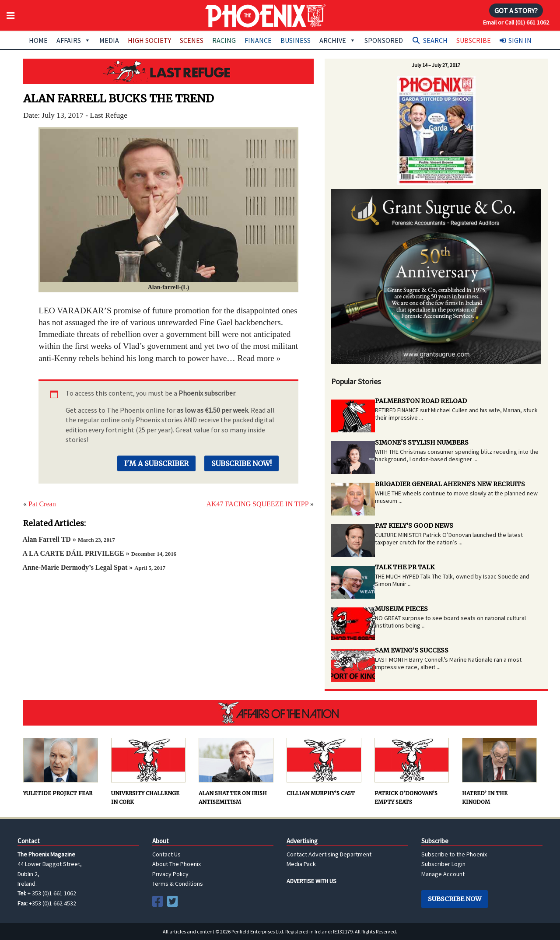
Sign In (520, 40)
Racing (224, 40)
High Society (149, 40)
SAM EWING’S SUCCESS (412, 650)
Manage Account (443, 874)
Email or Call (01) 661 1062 (516, 22)
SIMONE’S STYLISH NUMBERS (422, 442)
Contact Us (166, 854)
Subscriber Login (443, 864)
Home (38, 40)
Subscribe (474, 40)
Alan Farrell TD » (68, 539)
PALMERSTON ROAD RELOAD (421, 401)
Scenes (192, 40)
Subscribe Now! (241, 463)
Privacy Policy (170, 874)
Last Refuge (168, 71)
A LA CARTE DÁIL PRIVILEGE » (99, 553)
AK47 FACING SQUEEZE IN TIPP (257, 504)
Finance (258, 40)
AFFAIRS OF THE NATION (280, 713)
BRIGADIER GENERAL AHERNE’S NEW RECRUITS (450, 484)
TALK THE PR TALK (405, 567)
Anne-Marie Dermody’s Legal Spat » (94, 567)
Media (109, 40)
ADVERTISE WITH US (311, 881)
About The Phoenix (177, 864)
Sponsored (384, 40)
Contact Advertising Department (329, 854)
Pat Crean (42, 504)
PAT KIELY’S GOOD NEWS (414, 526)
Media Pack (301, 864)
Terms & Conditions (178, 884)
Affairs (73, 40)
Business (296, 40)
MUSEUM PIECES (401, 609)
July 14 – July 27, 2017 (436, 65)
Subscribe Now (455, 899)
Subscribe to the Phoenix (454, 854)
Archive (338, 40)
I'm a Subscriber (156, 463)
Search (435, 40)
